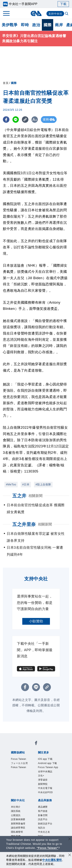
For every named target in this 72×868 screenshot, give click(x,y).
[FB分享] (6, 120)
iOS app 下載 (49, 760)
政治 (36, 25)
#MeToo (11, 484)
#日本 (26, 484)
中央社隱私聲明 (52, 860)
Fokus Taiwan (22, 775)
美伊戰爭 (10, 25)
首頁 (6, 83)
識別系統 (18, 833)
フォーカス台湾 (22, 767)
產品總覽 (45, 827)
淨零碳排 (45, 796)
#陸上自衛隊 (43, 484)
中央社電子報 (49, 806)
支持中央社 (55, 14)
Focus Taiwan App (49, 778)
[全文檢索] (67, 14)
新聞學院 (45, 801)
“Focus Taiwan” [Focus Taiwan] (48, 848)
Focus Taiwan (22, 760)
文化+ (43, 791)
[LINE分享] (16, 120)
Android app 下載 (48, 767)
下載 (63, 4)
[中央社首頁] (36, 13)
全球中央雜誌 (49, 786)
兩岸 (59, 25)
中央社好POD (49, 812)
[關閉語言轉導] (70, 839)
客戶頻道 (45, 833)
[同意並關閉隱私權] (70, 855)
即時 (25, 25)
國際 (48, 25)
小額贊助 (36, 621)
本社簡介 (18, 827)
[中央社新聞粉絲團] (36, 744)
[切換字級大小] (36, 120)
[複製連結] (26, 120)
